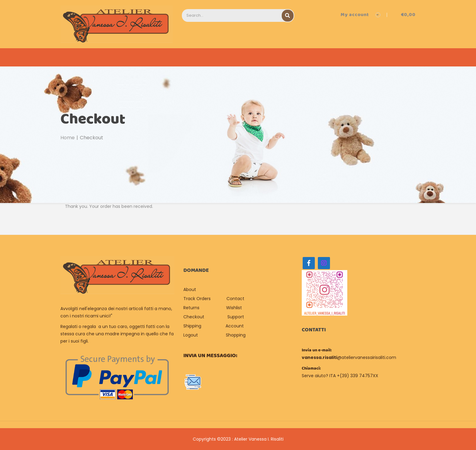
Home (68, 138)
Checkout (194, 317)
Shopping (236, 335)
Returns (191, 308)
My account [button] (355, 15)
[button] (404, 15)
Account (235, 326)
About (190, 289)
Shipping (192, 326)
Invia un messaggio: (210, 356)
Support (236, 317)
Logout (191, 335)
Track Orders (197, 299)
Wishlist (234, 308)
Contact (235, 299)
